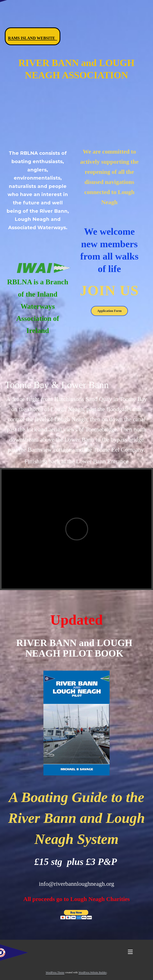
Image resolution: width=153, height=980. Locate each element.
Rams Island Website (32, 38)
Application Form (109, 311)
